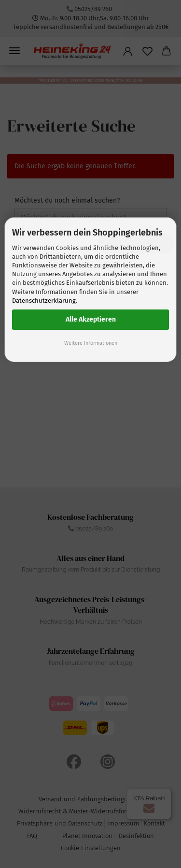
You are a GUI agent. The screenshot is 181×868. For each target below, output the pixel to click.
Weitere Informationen (91, 343)
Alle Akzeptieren (91, 319)
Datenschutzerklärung (44, 301)
